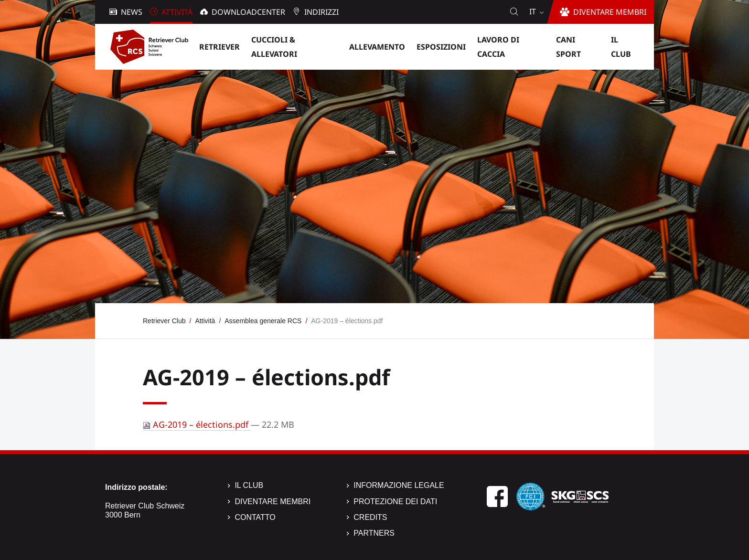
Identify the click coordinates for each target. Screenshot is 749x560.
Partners (374, 533)
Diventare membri (273, 502)
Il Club (249, 485)
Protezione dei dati (395, 502)
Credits (370, 517)
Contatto (255, 517)
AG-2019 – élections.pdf (197, 424)
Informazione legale (399, 485)
